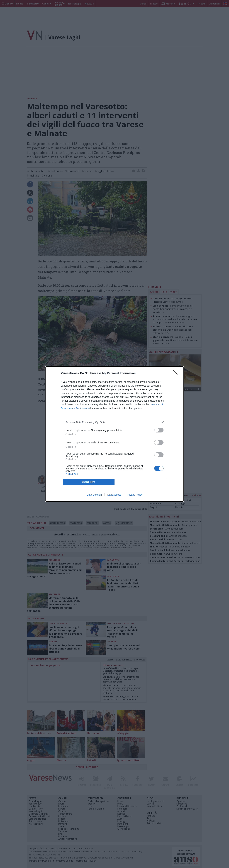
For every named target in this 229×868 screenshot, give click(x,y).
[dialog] (114, 434)
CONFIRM (89, 482)
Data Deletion (94, 495)
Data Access (114, 495)
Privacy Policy (135, 495)
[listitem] (114, 422)
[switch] (159, 430)
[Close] (176, 373)
